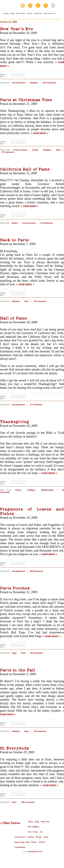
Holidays (34, 83)
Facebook (30, 6)
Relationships (47, 490)
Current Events (19, 83)
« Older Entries (10, 823)
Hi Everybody (15, 748)
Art (41, 832)
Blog (12, 13)
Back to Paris (14, 240)
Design (39, 837)
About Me (21, 13)
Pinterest (46, 6)
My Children (34, 827)
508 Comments (37, 571)
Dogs (14, 653)
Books (30, 13)
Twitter (38, 6)
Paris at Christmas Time (26, 100)
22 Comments (47, 223)
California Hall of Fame (25, 169)
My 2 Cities (33, 832)
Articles (38, 13)
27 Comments (8, 152)
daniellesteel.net (35, 851)
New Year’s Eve (17, 29)
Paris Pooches (15, 588)
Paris (58, 150)
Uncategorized (18, 405)
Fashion (31, 837)
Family (35, 150)
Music (46, 837)
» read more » (39, 133)
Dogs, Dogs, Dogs (22, 842)
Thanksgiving (15, 422)
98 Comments (37, 653)
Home (6, 13)
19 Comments (40, 301)
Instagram (23, 6)
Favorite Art (20, 837)
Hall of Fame (14, 318)
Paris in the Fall (18, 670)
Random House (53, 6)
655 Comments (28, 802)
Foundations (50, 13)
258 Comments (49, 83)
